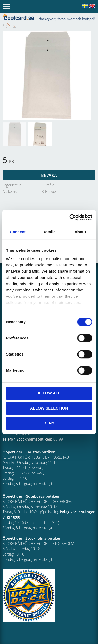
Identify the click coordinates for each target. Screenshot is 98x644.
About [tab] (80, 232)
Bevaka (49, 175)
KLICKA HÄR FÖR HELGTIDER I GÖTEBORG (37, 501)
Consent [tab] (18, 232)
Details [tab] (49, 232)
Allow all (49, 393)
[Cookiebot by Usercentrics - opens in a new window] (70, 218)
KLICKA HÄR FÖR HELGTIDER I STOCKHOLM (38, 543)
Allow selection (49, 408)
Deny (49, 423)
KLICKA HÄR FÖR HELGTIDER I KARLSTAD (36, 457)
